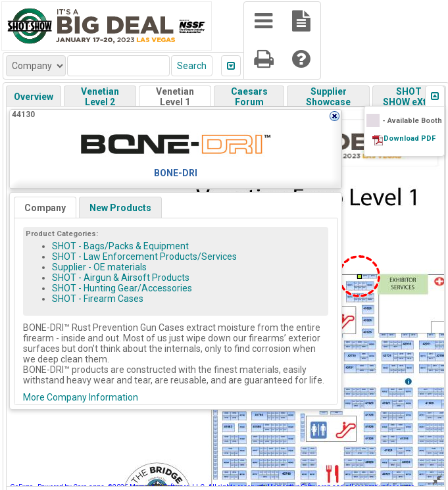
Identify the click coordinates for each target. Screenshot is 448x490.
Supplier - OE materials (99, 267)
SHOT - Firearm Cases (98, 299)
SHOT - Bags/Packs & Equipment (120, 246)
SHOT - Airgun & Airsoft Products (121, 278)
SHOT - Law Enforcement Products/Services (144, 257)
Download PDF (410, 138)
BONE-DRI (176, 173)
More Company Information (81, 397)
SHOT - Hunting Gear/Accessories (122, 288)
